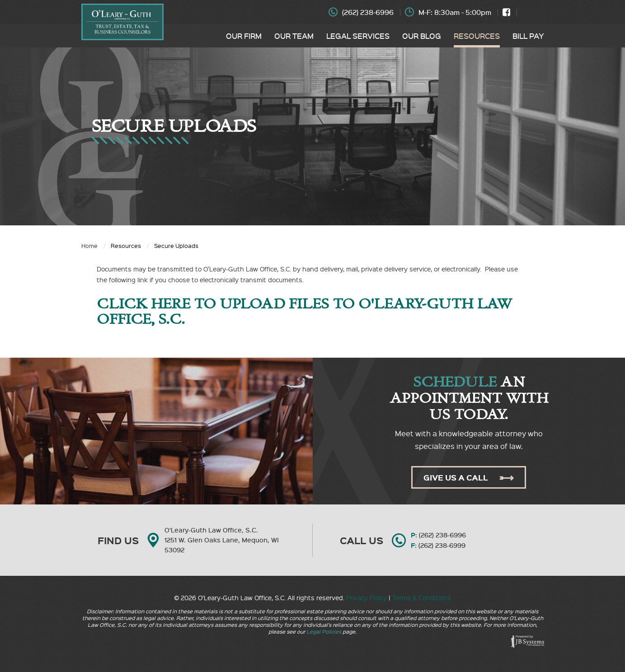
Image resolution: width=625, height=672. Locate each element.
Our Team (294, 36)
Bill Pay (528, 36)
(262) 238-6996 (368, 12)
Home (89, 245)
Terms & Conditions (422, 597)
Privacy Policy (367, 597)
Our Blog (422, 36)
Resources (477, 36)
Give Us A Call (469, 477)
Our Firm (244, 36)
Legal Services (358, 36)
